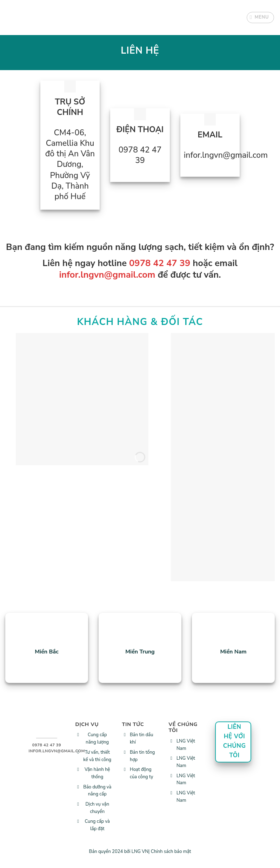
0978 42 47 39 (160, 263)
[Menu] (261, 18)
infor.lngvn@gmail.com (107, 275)
